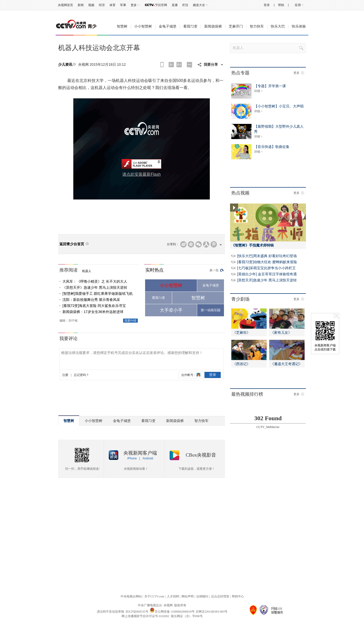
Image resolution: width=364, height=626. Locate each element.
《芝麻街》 (241, 332)
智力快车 (257, 26)
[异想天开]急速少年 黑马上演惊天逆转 (267, 280)
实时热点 (154, 270)
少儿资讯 (65, 65)
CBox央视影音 (201, 455)
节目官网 (161, 5)
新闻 (81, 5)
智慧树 (122, 26)
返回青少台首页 (72, 244)
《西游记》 (241, 364)
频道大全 (199, 5)
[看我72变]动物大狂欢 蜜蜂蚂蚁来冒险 (267, 262)
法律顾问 (202, 596)
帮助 (281, 5)
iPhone (132, 458)
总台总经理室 (220, 596)
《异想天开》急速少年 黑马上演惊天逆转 (95, 287)
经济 (102, 5)
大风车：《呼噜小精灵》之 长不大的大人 (95, 281)
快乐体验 (299, 26)
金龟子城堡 (168, 26)
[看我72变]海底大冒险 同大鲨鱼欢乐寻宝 (94, 306)
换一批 (214, 270)
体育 (112, 5)
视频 (91, 5)
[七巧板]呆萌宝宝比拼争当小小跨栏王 (266, 268)
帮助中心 (238, 596)
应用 (298, 5)
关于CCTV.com (154, 596)
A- (171, 64)
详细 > (258, 91)
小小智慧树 (143, 26)
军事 (123, 5)
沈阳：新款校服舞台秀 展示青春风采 (91, 300)
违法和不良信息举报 (110, 612)
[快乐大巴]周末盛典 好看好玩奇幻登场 (267, 256)
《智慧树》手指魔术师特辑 (253, 245)
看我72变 (190, 26)
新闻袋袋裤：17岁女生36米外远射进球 (93, 312)
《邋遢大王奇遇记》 (286, 364)
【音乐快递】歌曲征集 (272, 147)
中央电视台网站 (131, 596)
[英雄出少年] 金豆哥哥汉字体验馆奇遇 (267, 274)
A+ (179, 64)
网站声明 (188, 596)
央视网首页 (65, 5)
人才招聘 (173, 596)
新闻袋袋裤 (213, 26)
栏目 (185, 5)
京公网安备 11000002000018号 (172, 612)
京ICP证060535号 (137, 612)
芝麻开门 (236, 26)
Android (148, 458)
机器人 (87, 271)
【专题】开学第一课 (270, 86)
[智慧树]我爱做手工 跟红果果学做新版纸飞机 (98, 294)
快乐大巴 (278, 26)
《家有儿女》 (281, 332)
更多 (134, 5)
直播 (175, 5)
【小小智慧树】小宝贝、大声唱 (279, 106)
